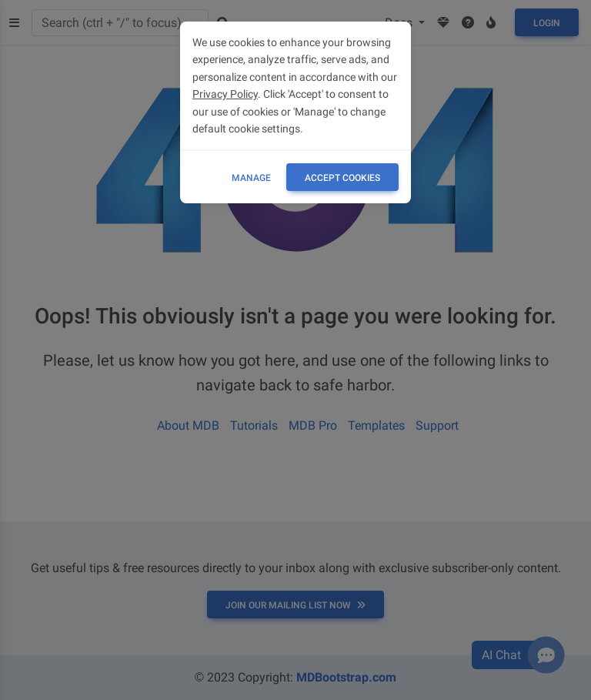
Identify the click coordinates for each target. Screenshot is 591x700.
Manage (251, 178)
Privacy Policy (225, 94)
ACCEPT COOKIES (342, 178)
